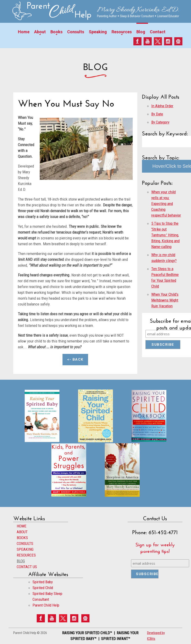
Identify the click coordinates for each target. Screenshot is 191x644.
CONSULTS (25, 543)
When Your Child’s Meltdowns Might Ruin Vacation (165, 300)
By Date (157, 114)
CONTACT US (27, 567)
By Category (160, 122)
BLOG (21, 561)
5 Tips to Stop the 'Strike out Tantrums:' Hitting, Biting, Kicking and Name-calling (165, 235)
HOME (22, 526)
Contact (158, 32)
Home (24, 32)
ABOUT (22, 532)
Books (56, 32)
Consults (76, 32)
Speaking (98, 32)
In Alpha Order (162, 106)
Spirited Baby (43, 582)
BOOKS (22, 538)
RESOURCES (26, 555)
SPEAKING (25, 549)
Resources (122, 32)
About (40, 32)
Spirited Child (43, 588)
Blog (141, 32)
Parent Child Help (46, 605)
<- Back (75, 359)
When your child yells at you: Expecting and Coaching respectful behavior (166, 204)
